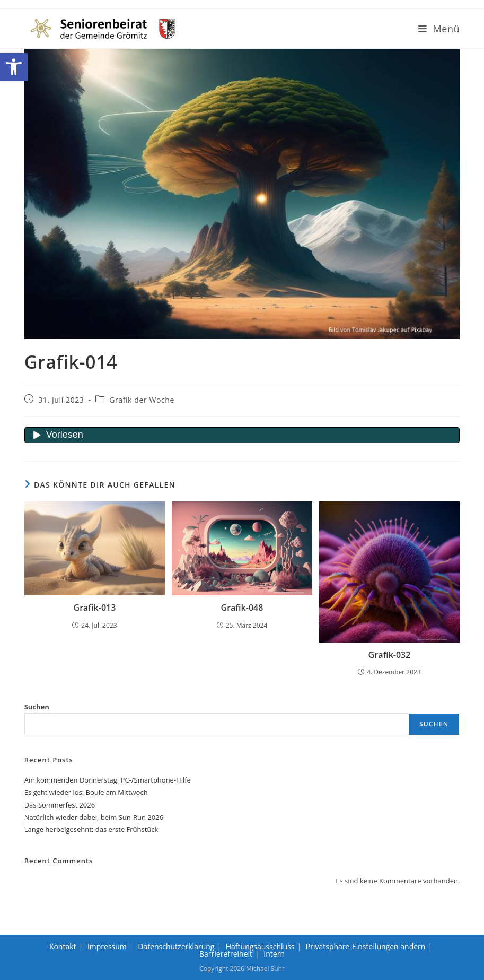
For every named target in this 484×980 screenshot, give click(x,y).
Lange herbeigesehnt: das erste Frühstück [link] (91, 829)
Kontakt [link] (63, 946)
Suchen (37, 707)
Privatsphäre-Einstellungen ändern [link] (366, 946)
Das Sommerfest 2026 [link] (60, 805)
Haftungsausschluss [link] (260, 946)
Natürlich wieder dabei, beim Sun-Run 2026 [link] (94, 817)
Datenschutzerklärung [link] (176, 946)
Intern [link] (274, 954)
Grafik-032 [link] (390, 655)
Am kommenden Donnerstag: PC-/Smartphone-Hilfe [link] (108, 780)
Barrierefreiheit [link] (226, 954)
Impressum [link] (107, 946)
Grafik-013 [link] (95, 608)
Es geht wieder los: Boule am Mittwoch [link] (86, 792)
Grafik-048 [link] (242, 608)
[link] (14, 67)
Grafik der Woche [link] (142, 400)
